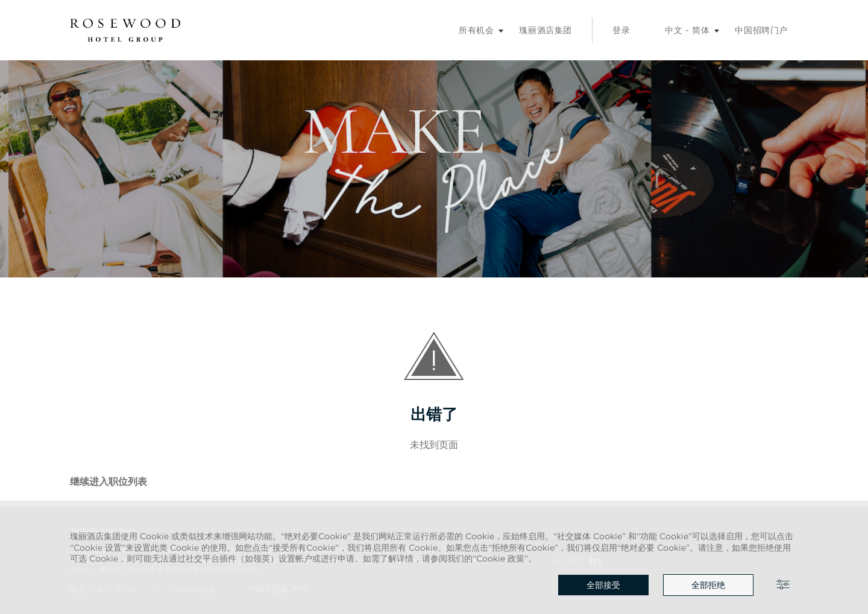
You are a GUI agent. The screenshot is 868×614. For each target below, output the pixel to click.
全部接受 (603, 585)
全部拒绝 (708, 585)
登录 (621, 30)
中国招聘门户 (761, 30)
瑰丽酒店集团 (546, 30)
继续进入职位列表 (108, 481)
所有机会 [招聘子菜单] (476, 30)
